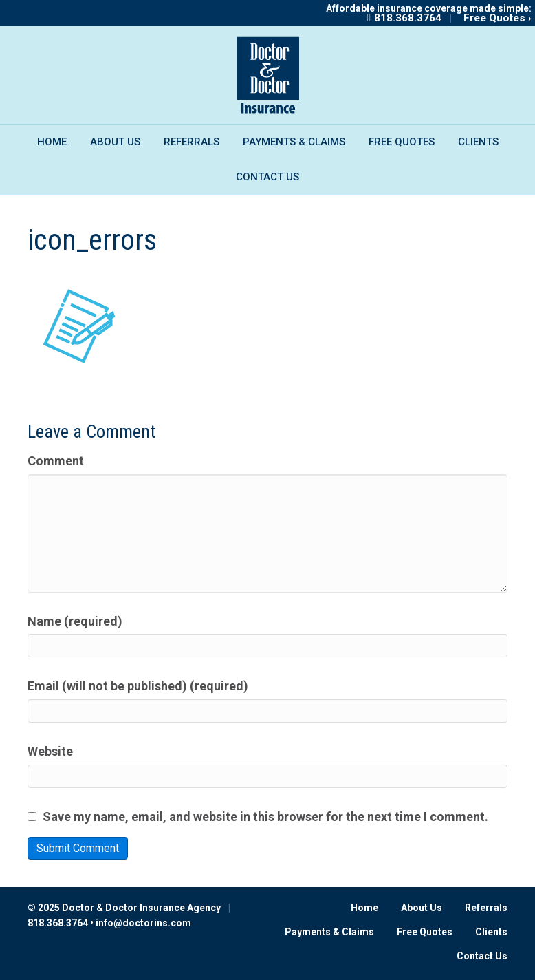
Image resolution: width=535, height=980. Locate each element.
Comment (56, 461)
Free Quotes (402, 142)
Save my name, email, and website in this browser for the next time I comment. (265, 817)
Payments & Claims (294, 142)
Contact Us (267, 177)
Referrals (192, 142)
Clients (478, 142)
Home (52, 142)
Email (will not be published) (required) (138, 686)
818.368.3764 (408, 18)
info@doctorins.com (143, 923)
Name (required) (75, 621)
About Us (115, 142)
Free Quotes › (498, 18)
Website (50, 751)
